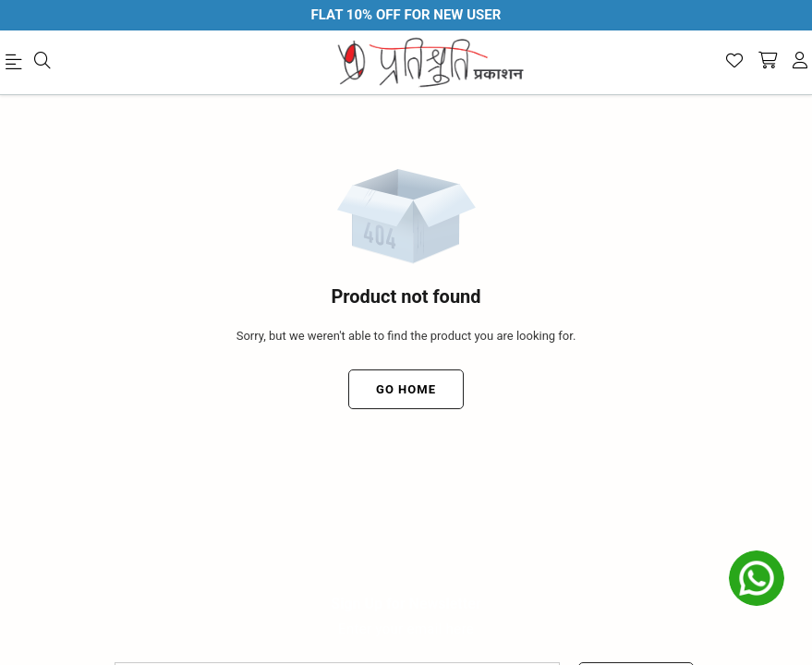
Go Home (406, 389)
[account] (800, 62)
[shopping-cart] (768, 62)
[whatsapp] (757, 578)
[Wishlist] (734, 62)
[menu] (17, 66)
